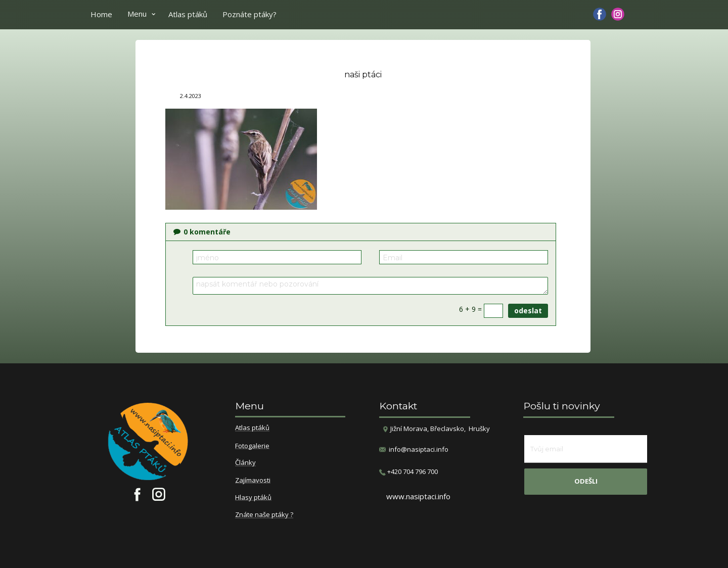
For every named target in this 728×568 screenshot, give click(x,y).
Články (245, 463)
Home (101, 14)
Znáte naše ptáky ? (264, 515)
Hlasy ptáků (253, 498)
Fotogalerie (252, 446)
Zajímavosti (253, 481)
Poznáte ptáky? (249, 14)
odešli (586, 481)
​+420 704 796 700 (408, 472)
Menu (137, 14)
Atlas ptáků (188, 14)
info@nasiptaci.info (419, 449)
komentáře (202, 232)
